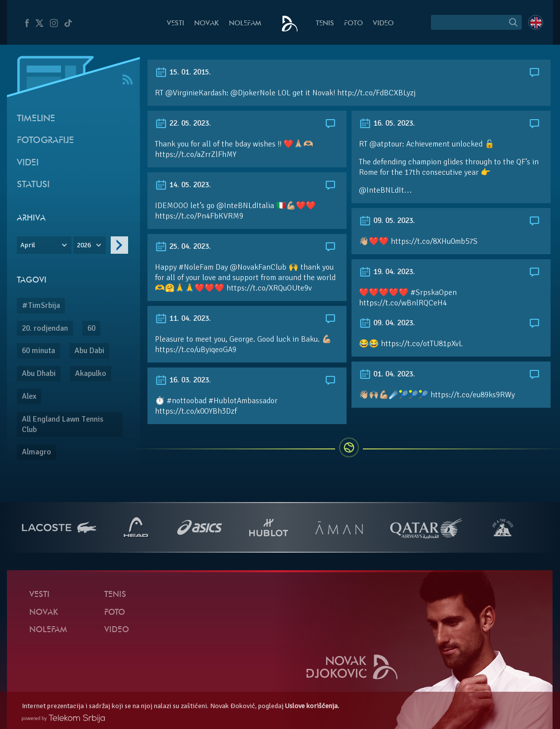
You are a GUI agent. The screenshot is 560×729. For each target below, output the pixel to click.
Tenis (325, 24)
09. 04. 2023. (387, 323)
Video (383, 24)
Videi (28, 163)
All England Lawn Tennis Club (63, 424)
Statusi (33, 185)
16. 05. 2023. (387, 123)
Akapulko (91, 373)
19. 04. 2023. (387, 272)
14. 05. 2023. (183, 185)
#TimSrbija (41, 305)
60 (91, 328)
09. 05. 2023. (387, 220)
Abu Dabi (89, 351)
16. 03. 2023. (183, 380)
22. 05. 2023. (183, 123)
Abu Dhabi (39, 373)
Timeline (36, 119)
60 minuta (38, 351)
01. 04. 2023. (387, 374)
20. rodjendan (45, 328)
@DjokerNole (253, 93)
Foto (353, 24)
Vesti (175, 24)
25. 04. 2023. (183, 246)
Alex (29, 396)
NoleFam (245, 24)
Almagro (36, 452)
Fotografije (45, 141)
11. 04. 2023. (183, 318)
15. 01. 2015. (183, 72)
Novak (207, 24)
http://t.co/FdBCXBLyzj (376, 93)
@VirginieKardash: (197, 93)
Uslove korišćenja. (312, 706)
